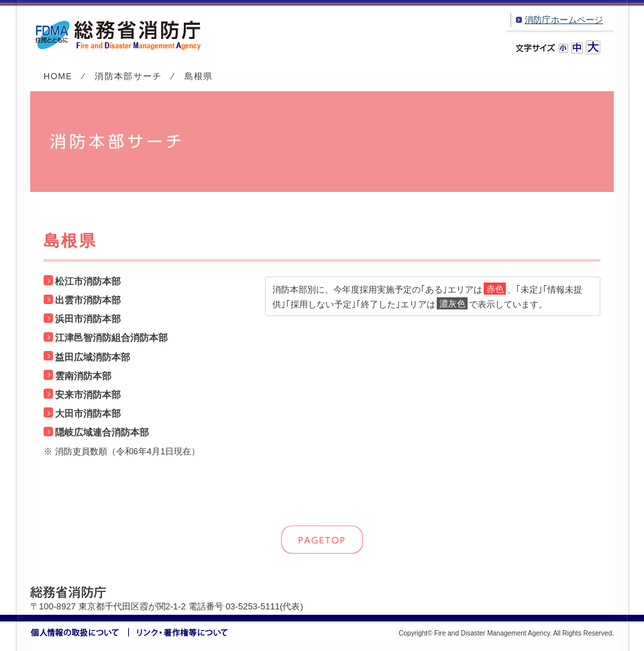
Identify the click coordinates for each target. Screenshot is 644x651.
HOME (58, 77)
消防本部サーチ (128, 77)
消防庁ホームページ (564, 20)
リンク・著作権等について (179, 633)
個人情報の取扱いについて (80, 633)
